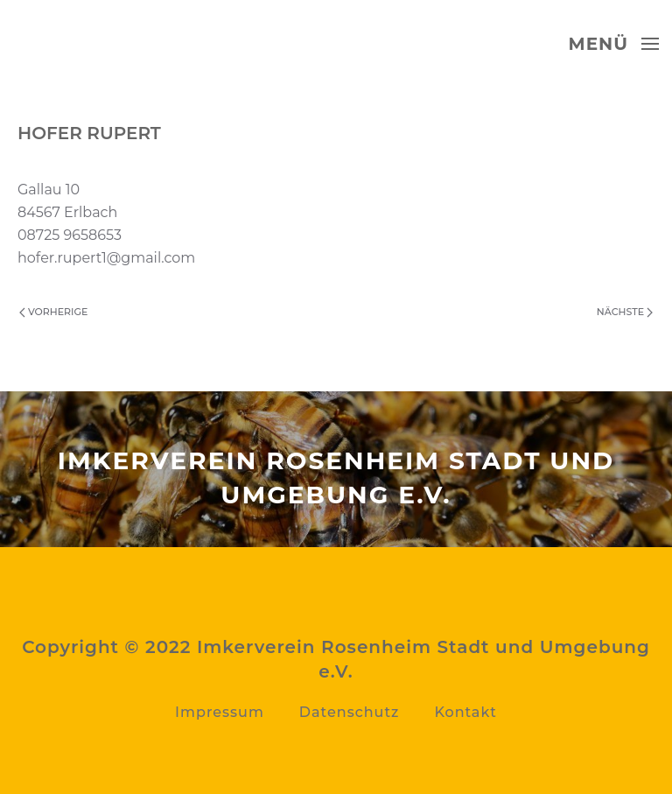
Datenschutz (350, 712)
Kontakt (465, 712)
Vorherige (53, 312)
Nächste (625, 312)
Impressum (220, 712)
